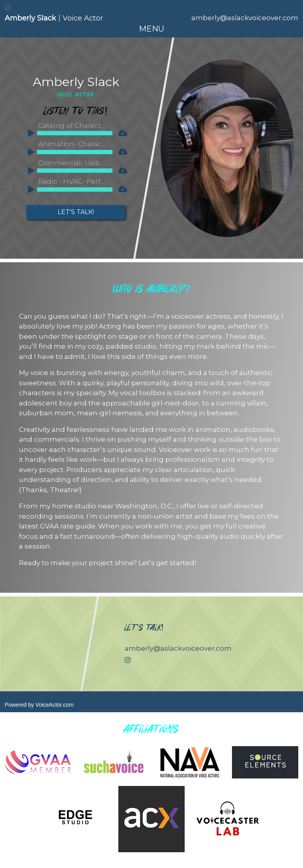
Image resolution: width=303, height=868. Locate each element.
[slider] (75, 133)
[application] (68, 135)
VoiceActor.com (55, 705)
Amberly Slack (76, 82)
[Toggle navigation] (151, 29)
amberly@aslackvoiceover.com (245, 18)
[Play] (28, 132)
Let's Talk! (76, 212)
